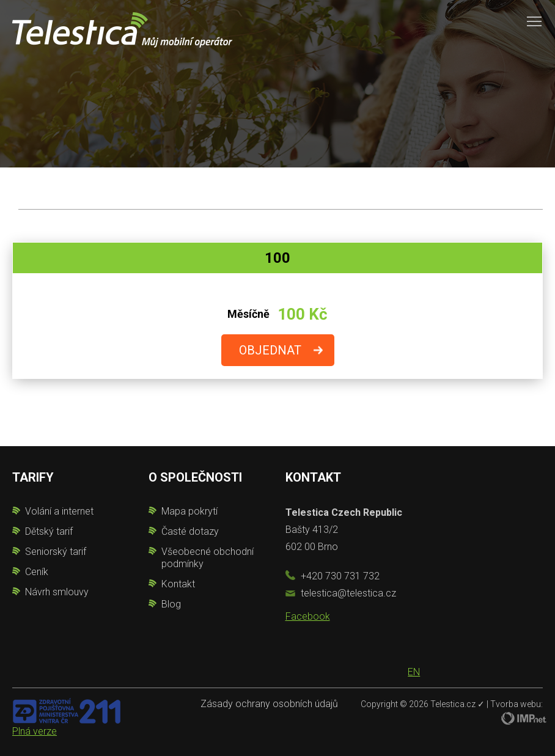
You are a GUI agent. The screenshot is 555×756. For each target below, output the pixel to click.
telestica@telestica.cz (348, 593)
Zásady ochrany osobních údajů (269, 704)
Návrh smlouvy (57, 592)
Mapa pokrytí (189, 511)
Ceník (37, 572)
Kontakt (178, 584)
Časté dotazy (190, 531)
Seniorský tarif (56, 552)
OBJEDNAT (270, 350)
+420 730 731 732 (340, 576)
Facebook (308, 616)
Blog (171, 604)
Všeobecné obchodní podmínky (208, 558)
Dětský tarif (49, 531)
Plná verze (35, 731)
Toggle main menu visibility (535, 17)
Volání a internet (59, 511)
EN (414, 672)
